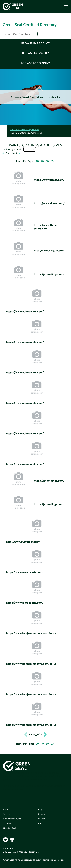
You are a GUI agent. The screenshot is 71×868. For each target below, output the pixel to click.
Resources (43, 814)
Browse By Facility (35, 53)
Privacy (38, 860)
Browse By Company (35, 63)
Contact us (8, 849)
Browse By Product (35, 43)
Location (42, 819)
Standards (8, 823)
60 (47, 161)
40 (42, 161)
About (6, 810)
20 (37, 161)
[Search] (20, 34)
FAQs (41, 823)
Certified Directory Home (25, 130)
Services (7, 814)
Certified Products (12, 819)
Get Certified (9, 828)
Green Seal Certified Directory (30, 25)
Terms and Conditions (54, 860)
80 (52, 161)
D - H (30, 149)
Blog (40, 810)
